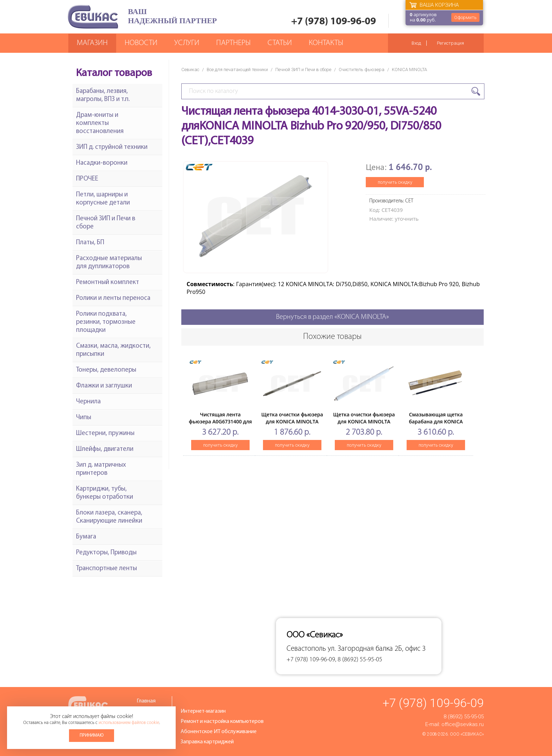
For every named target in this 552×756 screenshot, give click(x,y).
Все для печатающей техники (237, 70)
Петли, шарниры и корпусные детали (103, 199)
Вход (416, 43)
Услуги (187, 43)
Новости (141, 43)
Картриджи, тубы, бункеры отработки (105, 493)
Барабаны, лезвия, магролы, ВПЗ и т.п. (103, 95)
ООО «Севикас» (467, 734)
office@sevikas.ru (463, 724)
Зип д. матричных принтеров (101, 469)
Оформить (465, 17)
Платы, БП (90, 243)
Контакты (326, 43)
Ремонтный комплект (108, 282)
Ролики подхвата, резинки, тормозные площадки (106, 322)
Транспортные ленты (106, 569)
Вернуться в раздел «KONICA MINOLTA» (333, 317)
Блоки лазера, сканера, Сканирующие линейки (109, 517)
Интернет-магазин (203, 711)
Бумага (86, 537)
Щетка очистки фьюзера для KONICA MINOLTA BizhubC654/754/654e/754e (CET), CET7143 (364, 425)
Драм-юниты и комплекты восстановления (100, 123)
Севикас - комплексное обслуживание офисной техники (93, 17)
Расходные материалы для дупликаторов (109, 263)
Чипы (84, 418)
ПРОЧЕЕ (87, 179)
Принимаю (92, 735)
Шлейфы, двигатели (105, 449)
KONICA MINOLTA (409, 70)
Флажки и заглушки (104, 386)
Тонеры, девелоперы (106, 370)
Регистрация (450, 43)
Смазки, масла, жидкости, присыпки (113, 350)
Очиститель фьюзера (362, 70)
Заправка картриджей (207, 742)
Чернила (88, 402)
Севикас (190, 70)
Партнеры (233, 43)
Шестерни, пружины (105, 433)
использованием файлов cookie (129, 723)
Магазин (92, 43)
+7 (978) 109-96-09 (334, 22)
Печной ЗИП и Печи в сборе (303, 70)
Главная (146, 701)
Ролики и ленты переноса (113, 298)
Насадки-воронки (102, 163)
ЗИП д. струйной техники (112, 147)
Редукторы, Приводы (106, 553)
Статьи (280, 43)
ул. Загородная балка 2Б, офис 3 (377, 649)
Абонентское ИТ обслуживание (219, 732)
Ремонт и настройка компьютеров (222, 722)
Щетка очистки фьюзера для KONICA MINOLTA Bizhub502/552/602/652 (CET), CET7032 (292, 425)
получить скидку (395, 182)
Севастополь (306, 649)
